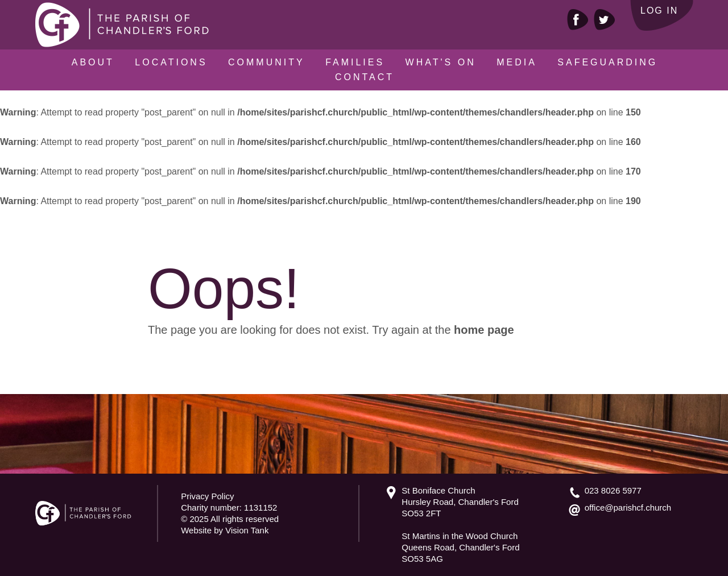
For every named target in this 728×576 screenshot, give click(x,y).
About (93, 62)
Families (355, 62)
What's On (441, 62)
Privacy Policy (207, 496)
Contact (365, 77)
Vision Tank (247, 530)
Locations (171, 62)
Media (517, 62)
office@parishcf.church (628, 507)
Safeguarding (607, 62)
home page (484, 330)
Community (266, 62)
